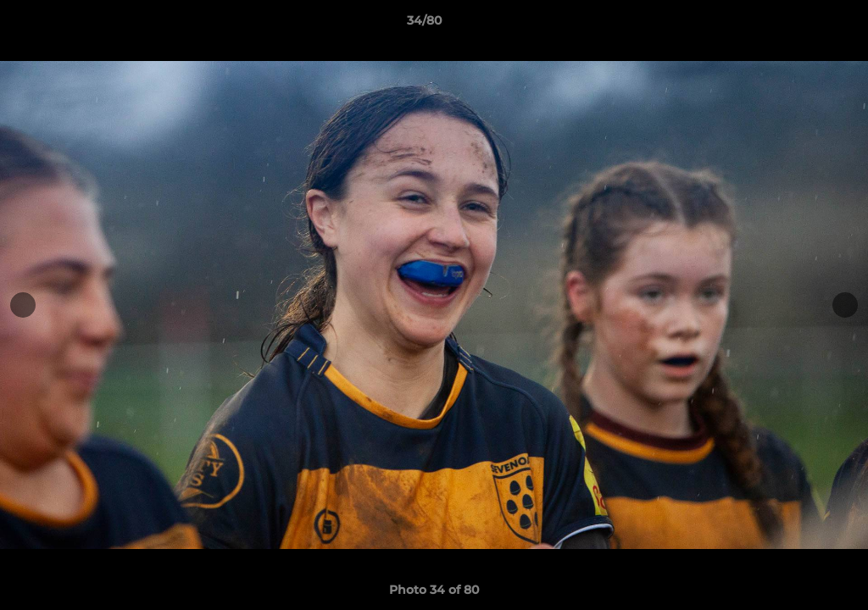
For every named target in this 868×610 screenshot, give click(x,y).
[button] (797, 25)
